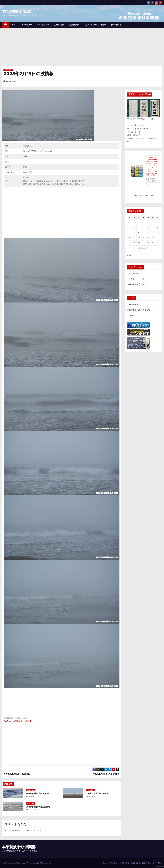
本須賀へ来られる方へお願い (95, 25)
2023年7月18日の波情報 (106, 774)
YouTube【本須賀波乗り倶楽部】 (18, 721)
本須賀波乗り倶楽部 (17, 11)
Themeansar (45, 863)
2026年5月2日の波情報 (37, 794)
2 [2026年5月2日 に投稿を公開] (153, 222)
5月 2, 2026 (30, 796)
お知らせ (131, 274)
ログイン (28, 830)
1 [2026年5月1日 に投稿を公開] (148, 222)
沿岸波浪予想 (133, 305)
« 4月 (129, 255)
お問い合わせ (116, 25)
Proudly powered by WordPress (14, 863)
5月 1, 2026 (90, 796)
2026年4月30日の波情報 (38, 807)
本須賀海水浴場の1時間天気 (139, 310)
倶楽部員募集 (74, 25)
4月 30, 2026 (31, 810)
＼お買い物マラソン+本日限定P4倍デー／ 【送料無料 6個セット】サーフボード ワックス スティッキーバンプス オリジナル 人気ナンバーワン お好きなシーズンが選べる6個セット (152, 167)
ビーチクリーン (43, 25)
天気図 (130, 315)
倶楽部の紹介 (59, 25)
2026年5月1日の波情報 (97, 794)
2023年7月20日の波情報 (17, 774)
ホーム (14, 25)
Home (105, 863)
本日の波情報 (27, 25)
